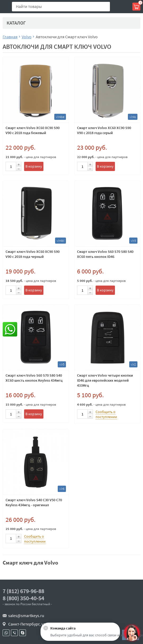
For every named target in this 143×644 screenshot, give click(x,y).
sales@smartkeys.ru (26, 615)
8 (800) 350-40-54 (23, 598)
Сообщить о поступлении (106, 414)
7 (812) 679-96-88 (23, 591)
